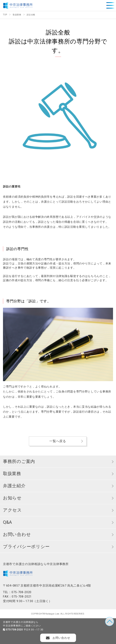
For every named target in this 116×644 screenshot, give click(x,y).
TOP (110, 622)
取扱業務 (12, 474)
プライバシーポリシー (26, 547)
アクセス (12, 510)
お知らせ (12, 498)
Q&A (8, 522)
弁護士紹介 (14, 486)
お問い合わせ (17, 534)
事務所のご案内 (19, 461)
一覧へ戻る (58, 441)
